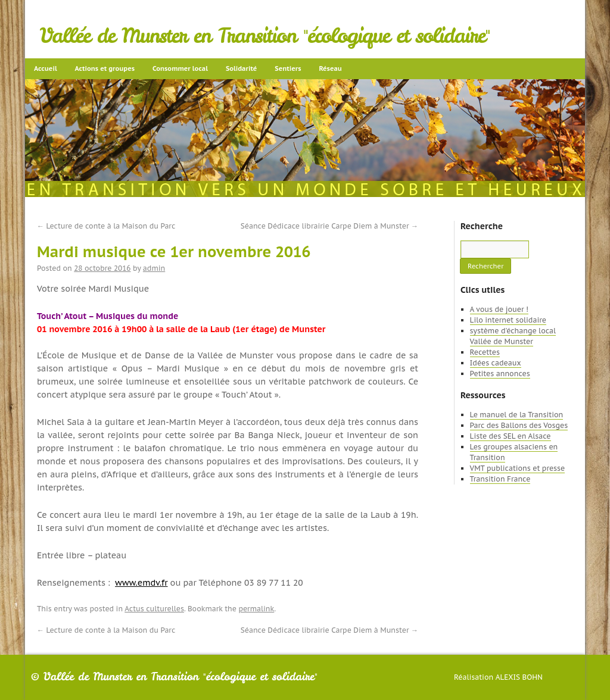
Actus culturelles (154, 609)
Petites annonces (500, 374)
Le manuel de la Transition (517, 415)
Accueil (46, 68)
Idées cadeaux (496, 363)
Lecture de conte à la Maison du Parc (106, 226)
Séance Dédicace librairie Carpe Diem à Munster (329, 226)
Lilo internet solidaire (508, 320)
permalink (256, 609)
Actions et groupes (105, 68)
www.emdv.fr (141, 583)
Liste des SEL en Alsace (511, 436)
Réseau (330, 68)
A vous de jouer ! (499, 309)
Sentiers (288, 68)
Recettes (485, 352)
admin (154, 268)
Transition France (500, 479)
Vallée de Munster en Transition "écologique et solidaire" (265, 36)
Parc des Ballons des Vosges (519, 425)
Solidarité (241, 68)
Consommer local (180, 68)
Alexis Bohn (519, 677)
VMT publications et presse (518, 468)
